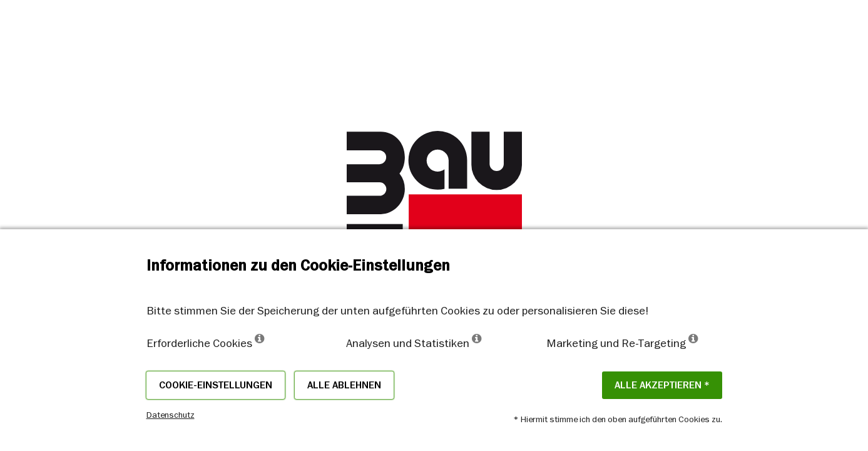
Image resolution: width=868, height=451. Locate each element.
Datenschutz (171, 415)
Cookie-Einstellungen (216, 385)
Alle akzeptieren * (662, 385)
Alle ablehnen (344, 385)
